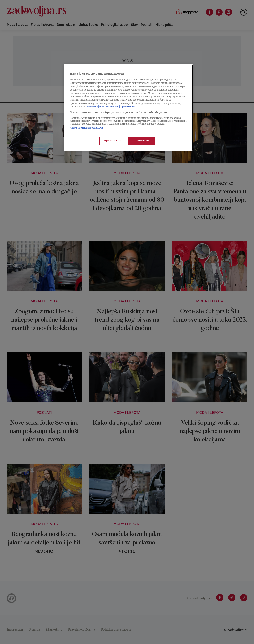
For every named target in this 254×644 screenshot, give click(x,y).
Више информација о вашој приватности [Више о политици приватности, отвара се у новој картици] (112, 107)
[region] (128, 108)
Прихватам (142, 141)
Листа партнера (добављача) (87, 128)
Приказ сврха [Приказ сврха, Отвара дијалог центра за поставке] (113, 141)
